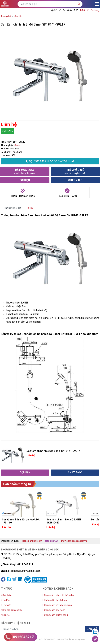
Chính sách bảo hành (54, 610)
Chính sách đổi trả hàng (55, 615)
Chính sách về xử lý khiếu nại (57, 605)
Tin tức (5, 600)
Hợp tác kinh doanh (11, 610)
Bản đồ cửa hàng (90, 10)
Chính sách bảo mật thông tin (58, 595)
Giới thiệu (6, 595)
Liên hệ (5, 615)
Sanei (17, 145)
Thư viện (6, 605)
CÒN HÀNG (8, 131)
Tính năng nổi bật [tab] (12, 208)
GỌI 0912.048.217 (50, 161)
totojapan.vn (52, 541)
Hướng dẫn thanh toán (55, 600)
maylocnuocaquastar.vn (74, 541)
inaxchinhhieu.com (32, 541)
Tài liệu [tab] (30, 208)
